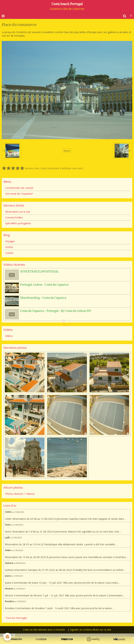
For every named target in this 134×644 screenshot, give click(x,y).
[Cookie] (7, 637)
